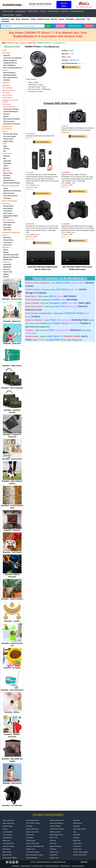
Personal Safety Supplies (81, 852)
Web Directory (65, 866)
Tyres (75, 832)
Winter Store (77, 841)
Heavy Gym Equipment (56, 823)
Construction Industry (52, 866)
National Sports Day (8, 820)
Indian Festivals (31, 841)
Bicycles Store (77, 849)
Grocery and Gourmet (32, 832)
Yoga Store (76, 820)
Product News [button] (64, 5)
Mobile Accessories (55, 832)
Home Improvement (77, 11)
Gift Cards (29, 826)
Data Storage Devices (33, 820)
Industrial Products (55, 826)
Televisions (76, 826)
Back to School (7, 852)
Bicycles (5, 829)
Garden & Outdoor (8, 15)
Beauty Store (6, 841)
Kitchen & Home (8, 11)
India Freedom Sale (8, 823)
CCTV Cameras (7, 835)
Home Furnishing (53, 11)
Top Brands (53, 849)
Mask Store (77, 835)
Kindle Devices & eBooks (57, 829)
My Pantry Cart (37, 866)
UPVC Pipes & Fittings (33, 852)
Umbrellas (76, 838)
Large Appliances (20, 11)
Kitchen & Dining (33, 11)
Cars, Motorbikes (8, 832)
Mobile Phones (78, 823)
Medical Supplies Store (56, 835)
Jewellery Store (54, 852)
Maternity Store (7, 838)
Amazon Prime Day (55, 846)
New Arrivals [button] (60, 26)
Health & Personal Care (57, 820)
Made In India (54, 838)
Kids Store (53, 841)
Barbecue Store (54, 858)
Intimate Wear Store (32, 858)
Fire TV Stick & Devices (33, 823)
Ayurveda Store (7, 855)
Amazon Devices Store (80, 855)
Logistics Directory (78, 866)
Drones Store (77, 846)
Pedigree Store (31, 849)
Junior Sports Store (8, 843)
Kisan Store (53, 843)
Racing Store (53, 855)
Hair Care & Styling (8, 846)
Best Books (16, 866)
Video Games (7, 849)
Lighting (19, 15)
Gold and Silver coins (32, 829)
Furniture (43, 11)
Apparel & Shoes (8, 826)
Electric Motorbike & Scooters (35, 855)
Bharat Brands (26, 866)
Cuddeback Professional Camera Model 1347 (40, 136)
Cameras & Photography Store (35, 846)
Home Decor (65, 11)
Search (48, 26)
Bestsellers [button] (89, 26)
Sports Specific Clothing (10, 858)
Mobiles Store (30, 835)
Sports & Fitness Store (33, 843)
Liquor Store (30, 838)
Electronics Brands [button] (75, 26)
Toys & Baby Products (80, 829)
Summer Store (77, 843)
